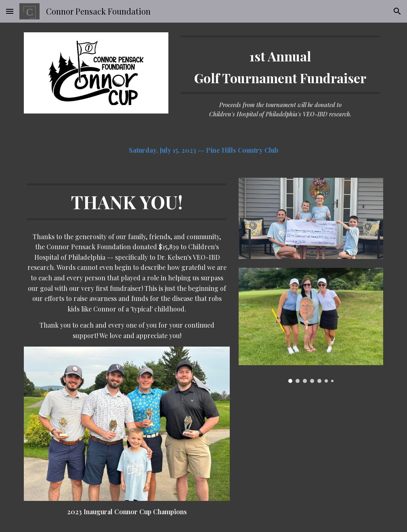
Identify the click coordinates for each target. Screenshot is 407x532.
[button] (10, 11)
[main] (280, 77)
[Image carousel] (311, 325)
